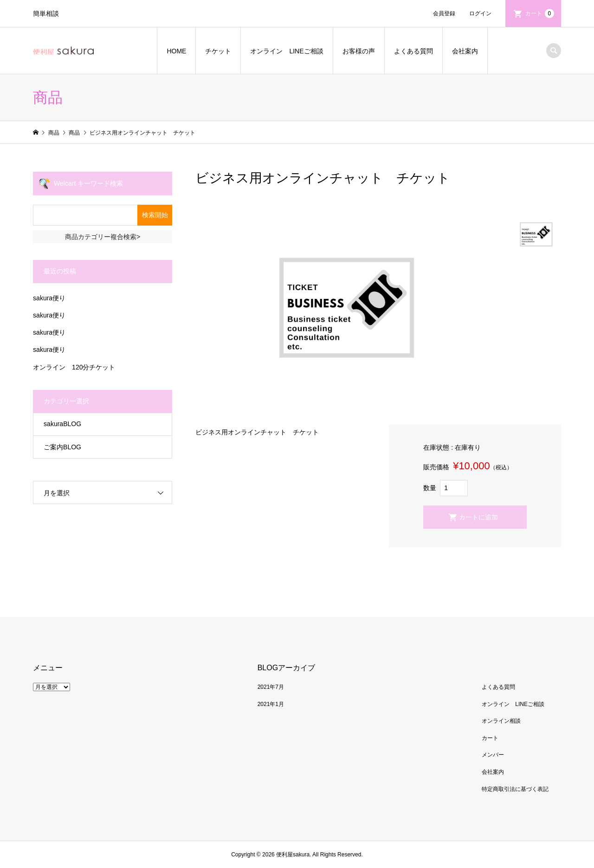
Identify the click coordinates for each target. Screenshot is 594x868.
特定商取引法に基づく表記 (515, 789)
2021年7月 (271, 687)
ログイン (480, 13)
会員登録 (444, 13)
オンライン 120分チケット (74, 367)
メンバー (493, 755)
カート (540, 13)
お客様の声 (359, 51)
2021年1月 (271, 704)
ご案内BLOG (62, 447)
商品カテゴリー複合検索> (103, 237)
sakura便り (49, 298)
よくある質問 (413, 51)
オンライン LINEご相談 (287, 51)
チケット (218, 51)
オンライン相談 (501, 721)
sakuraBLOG (62, 424)
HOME (176, 51)
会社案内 (465, 51)
